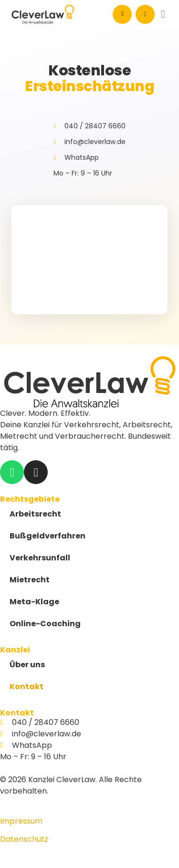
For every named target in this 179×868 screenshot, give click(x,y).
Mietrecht (30, 580)
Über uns (27, 665)
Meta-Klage (34, 602)
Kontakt (26, 687)
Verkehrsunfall (40, 558)
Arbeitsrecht (35, 514)
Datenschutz (24, 839)
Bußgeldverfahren (47, 536)
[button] (163, 15)
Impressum (21, 821)
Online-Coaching (45, 624)
